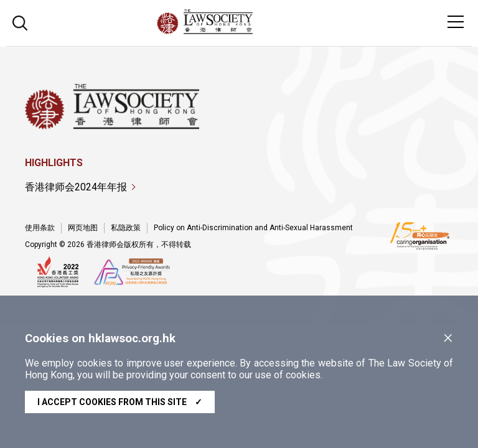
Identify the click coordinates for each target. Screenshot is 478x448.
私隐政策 (126, 228)
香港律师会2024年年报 (76, 187)
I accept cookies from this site (120, 402)
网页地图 (83, 228)
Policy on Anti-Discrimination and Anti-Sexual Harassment (253, 228)
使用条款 (40, 228)
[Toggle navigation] (456, 22)
